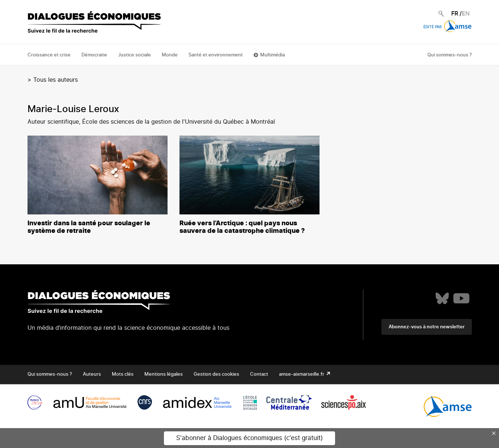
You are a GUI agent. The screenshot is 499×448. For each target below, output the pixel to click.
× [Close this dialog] (494, 433)
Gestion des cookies (216, 374)
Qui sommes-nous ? (450, 55)
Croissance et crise (49, 55)
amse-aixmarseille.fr (302, 374)
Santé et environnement (216, 55)
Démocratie (94, 55)
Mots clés (123, 374)
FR (455, 14)
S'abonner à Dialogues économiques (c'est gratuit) (249, 438)
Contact (259, 374)
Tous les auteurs (56, 80)
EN (466, 14)
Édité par (447, 27)
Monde (170, 55)
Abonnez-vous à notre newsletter (427, 327)
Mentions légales (164, 374)
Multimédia (272, 55)
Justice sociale (134, 55)
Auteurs (92, 374)
